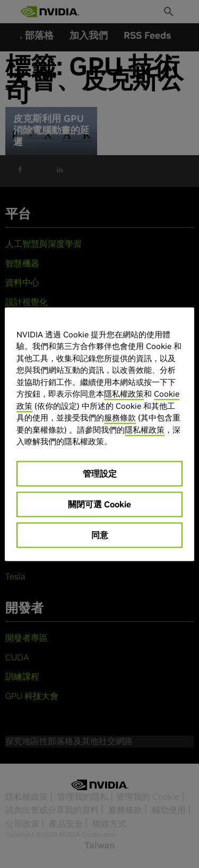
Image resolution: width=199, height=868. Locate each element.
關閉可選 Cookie (99, 504)
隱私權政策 (124, 394)
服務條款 (120, 418)
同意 (100, 534)
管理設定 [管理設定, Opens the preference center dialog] (100, 473)
